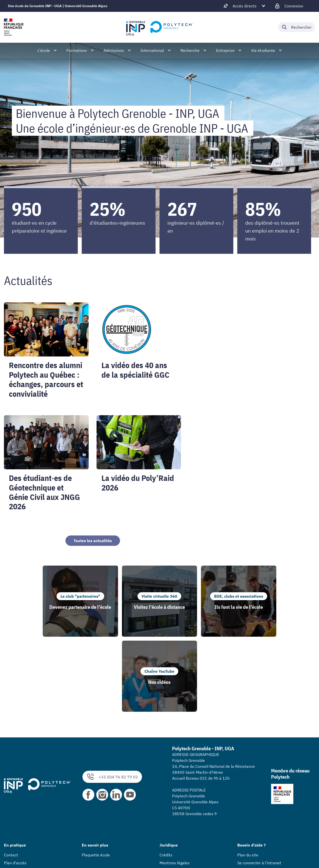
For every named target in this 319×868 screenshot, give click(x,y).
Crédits (166, 780)
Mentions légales (175, 788)
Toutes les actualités (93, 541)
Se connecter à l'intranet (259, 788)
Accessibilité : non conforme (185, 796)
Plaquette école (96, 780)
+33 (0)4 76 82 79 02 (112, 702)
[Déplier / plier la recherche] (297, 27)
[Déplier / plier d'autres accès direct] (245, 6)
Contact (11, 780)
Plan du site (248, 780)
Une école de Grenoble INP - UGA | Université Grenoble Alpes (58, 6)
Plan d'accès (15, 788)
